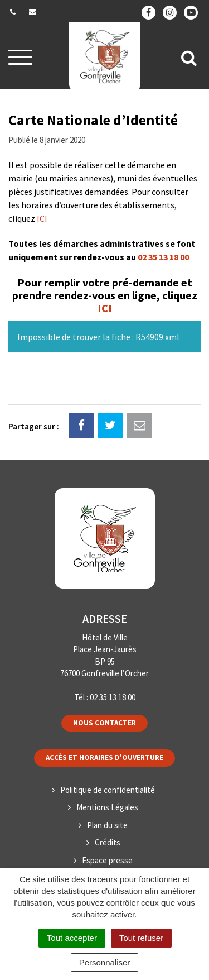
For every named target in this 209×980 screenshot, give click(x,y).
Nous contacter (104, 723)
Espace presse (107, 860)
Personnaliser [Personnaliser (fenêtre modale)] (105, 962)
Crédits (108, 842)
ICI (42, 218)
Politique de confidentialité (108, 790)
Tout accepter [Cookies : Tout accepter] (72, 938)
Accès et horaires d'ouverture (104, 757)
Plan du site (107, 825)
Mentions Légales (107, 807)
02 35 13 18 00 (163, 257)
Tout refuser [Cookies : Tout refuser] (141, 938)
